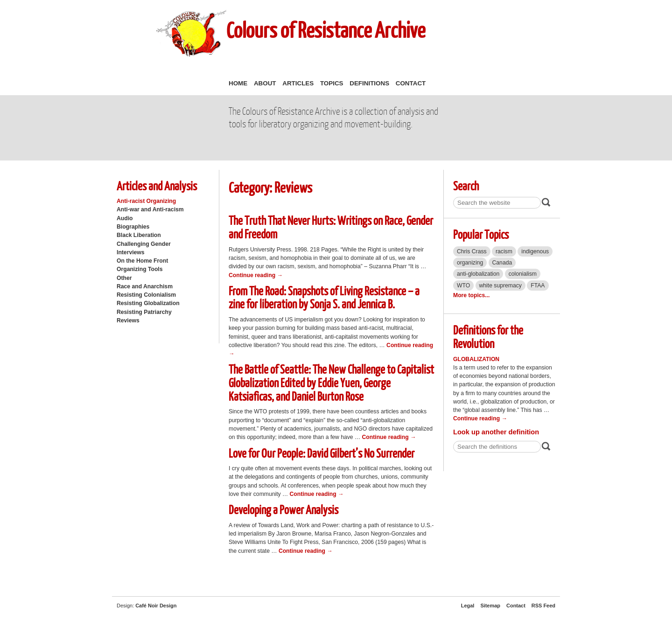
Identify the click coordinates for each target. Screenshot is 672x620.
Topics (332, 83)
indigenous (535, 251)
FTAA (538, 286)
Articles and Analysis (157, 185)
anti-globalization (478, 274)
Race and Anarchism (145, 286)
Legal (468, 606)
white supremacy (500, 286)
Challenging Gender (144, 244)
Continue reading (256, 275)
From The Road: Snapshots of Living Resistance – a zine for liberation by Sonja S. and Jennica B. (324, 297)
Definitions (369, 83)
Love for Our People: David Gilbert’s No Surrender (322, 453)
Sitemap (490, 606)
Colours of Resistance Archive (326, 30)
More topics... (471, 295)
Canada (502, 263)
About (265, 83)
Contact (411, 83)
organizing (470, 263)
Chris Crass (472, 251)
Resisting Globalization (148, 303)
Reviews (128, 320)
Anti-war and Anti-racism (150, 209)
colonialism (523, 274)
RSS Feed (543, 606)
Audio (125, 218)
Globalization (476, 359)
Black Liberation (139, 235)
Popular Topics (481, 234)
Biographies (133, 227)
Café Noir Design (156, 606)
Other (124, 278)
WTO (463, 286)
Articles (298, 83)
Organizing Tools (140, 269)
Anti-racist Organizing (146, 201)
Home (238, 83)
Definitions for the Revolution (488, 336)
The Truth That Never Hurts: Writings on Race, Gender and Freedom (331, 227)
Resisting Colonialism (146, 295)
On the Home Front (142, 261)
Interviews (131, 252)
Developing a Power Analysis (283, 509)
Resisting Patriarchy (144, 312)
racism (504, 251)
